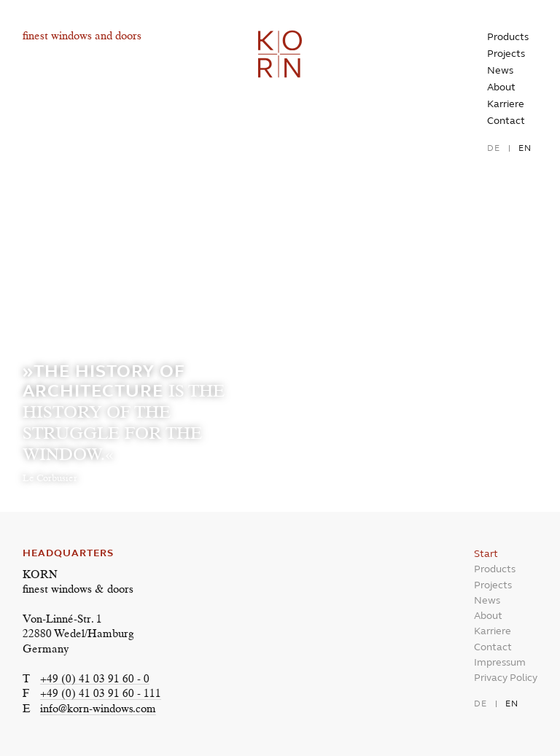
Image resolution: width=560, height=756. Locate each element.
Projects (506, 54)
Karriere (506, 104)
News (500, 70)
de (494, 148)
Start (486, 554)
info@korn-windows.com (98, 710)
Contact (506, 121)
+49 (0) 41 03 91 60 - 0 (95, 680)
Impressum (500, 662)
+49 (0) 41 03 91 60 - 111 (101, 694)
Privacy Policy (506, 678)
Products (508, 37)
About (501, 87)
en (525, 148)
